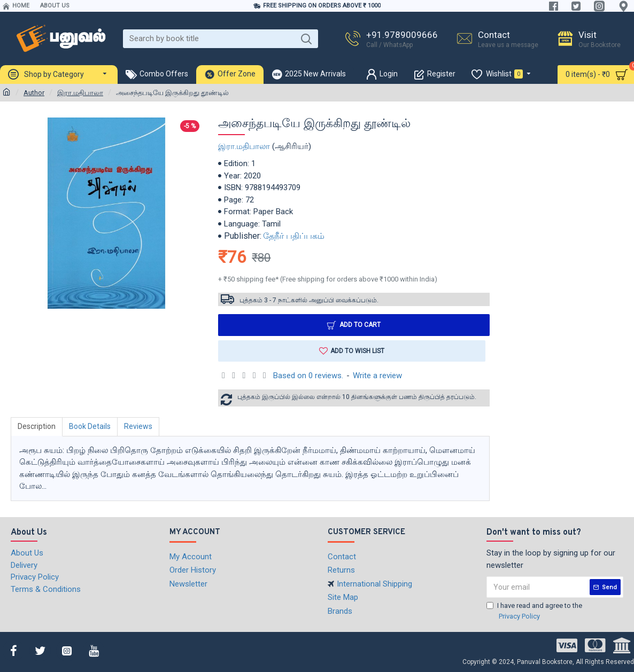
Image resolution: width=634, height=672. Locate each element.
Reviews (138, 426)
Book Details (90, 426)
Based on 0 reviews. (308, 376)
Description (37, 426)
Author (34, 93)
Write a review (377, 376)
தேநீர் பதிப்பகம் (294, 236)
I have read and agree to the (534, 611)
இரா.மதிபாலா (80, 93)
